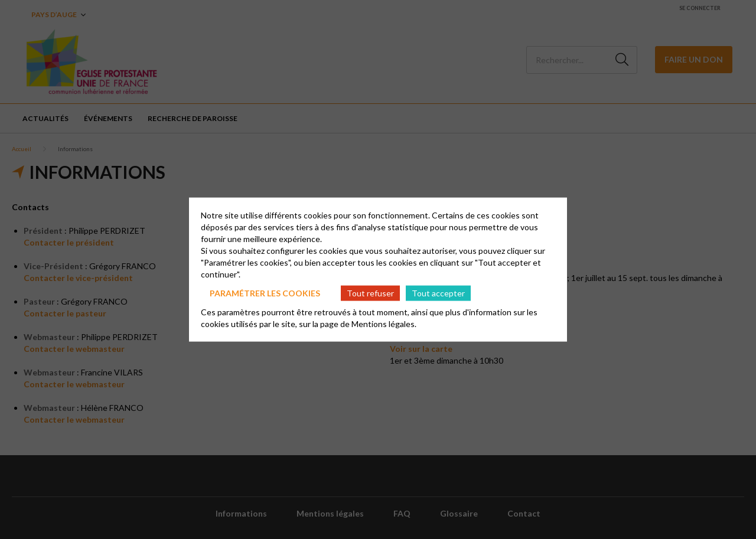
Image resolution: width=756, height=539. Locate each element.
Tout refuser (370, 293)
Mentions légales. (384, 324)
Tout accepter (438, 293)
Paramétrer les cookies (265, 293)
